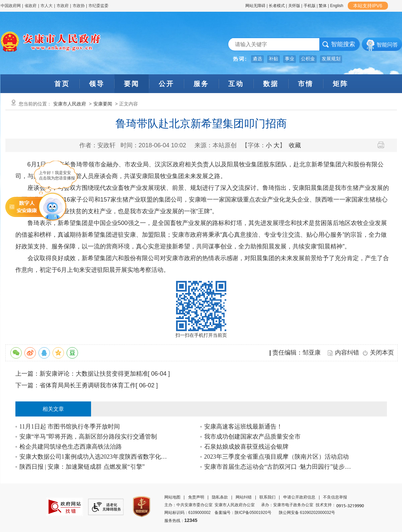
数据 (271, 84)
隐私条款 (220, 497)
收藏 (295, 145)
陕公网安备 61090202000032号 (307, 513)
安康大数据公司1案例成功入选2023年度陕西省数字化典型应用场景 (94, 457)
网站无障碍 (255, 6)
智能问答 (387, 45)
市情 (306, 84)
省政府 (31, 6)
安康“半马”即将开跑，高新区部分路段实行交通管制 (88, 437)
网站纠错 (244, 497)
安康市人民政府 (70, 104)
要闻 (132, 84)
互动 (236, 84)
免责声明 (196, 497)
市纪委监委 (98, 6)
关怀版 (294, 6)
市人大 (47, 6)
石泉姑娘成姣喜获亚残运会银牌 (246, 447)
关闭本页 (382, 353)
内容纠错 (347, 353)
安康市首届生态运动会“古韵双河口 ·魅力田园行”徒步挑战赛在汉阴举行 (278, 467)
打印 (383, 145)
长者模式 (277, 6)
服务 (201, 84)
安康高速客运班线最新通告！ (243, 427)
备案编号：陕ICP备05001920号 (243, 513)
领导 (97, 84)
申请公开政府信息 (299, 497)
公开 (166, 84)
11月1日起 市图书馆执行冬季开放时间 (70, 427)
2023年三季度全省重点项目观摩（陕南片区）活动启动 (276, 457)
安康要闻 (103, 104)
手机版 (310, 6)
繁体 (323, 6)
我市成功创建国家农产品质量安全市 (252, 437)
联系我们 (267, 497)
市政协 (79, 6)
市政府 (63, 6)
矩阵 (340, 84)
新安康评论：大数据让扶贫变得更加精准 (94, 374)
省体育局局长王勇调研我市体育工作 (88, 385)
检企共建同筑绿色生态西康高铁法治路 (71, 447)
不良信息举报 (335, 497)
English (337, 6)
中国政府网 (11, 6)
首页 (62, 84)
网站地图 (172, 497)
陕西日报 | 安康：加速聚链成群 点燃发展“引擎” (82, 467)
